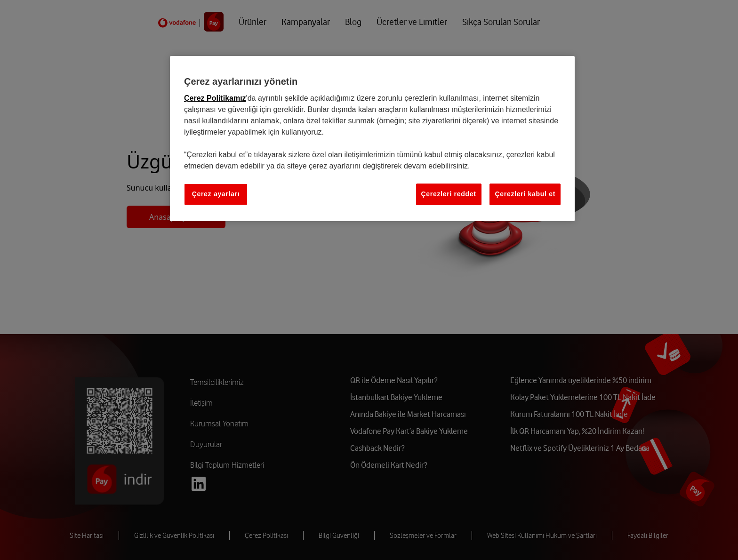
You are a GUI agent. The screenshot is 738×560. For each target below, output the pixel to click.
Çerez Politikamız (215, 98)
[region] (372, 139)
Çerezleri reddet (449, 194)
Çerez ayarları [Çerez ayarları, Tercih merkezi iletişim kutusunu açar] (216, 194)
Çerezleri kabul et (525, 194)
